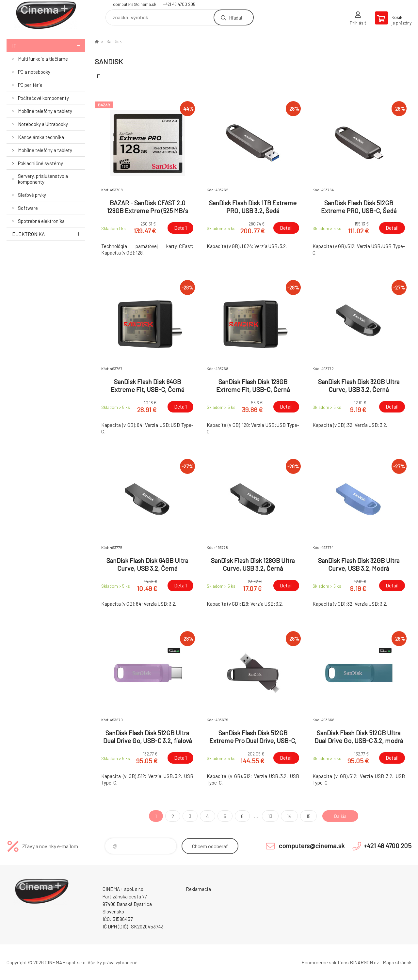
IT (48, 46)
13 (268, 816)
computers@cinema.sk (135, 4)
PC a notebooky (34, 72)
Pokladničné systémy (40, 163)
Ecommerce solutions (325, 962)
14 (287, 816)
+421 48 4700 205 (179, 4)
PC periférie (30, 85)
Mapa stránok (397, 962)
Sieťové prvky (32, 195)
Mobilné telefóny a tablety (45, 111)
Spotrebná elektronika (41, 221)
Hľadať (236, 17)
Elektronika (48, 234)
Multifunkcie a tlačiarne (43, 59)
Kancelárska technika (41, 137)
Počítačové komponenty (43, 98)
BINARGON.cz (364, 962)
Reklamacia (198, 889)
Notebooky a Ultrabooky (43, 124)
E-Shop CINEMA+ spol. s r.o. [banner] (46, 15)
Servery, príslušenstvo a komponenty (43, 179)
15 (306, 816)
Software (28, 208)
